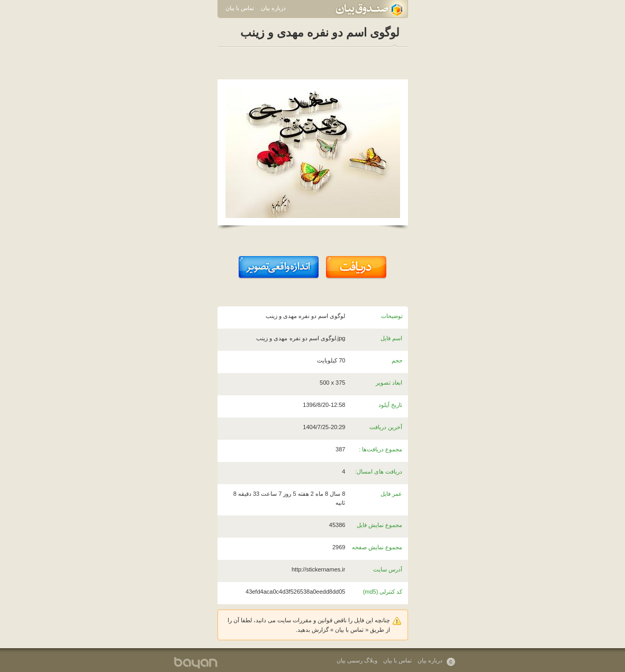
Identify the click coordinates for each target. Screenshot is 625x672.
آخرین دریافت (386, 427)
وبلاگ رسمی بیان (357, 660)
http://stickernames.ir (318, 569)
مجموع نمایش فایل (379, 525)
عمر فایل (391, 494)
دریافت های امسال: (379, 471)
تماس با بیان (240, 8)
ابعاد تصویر (389, 383)
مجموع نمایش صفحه (377, 547)
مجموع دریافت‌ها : (381, 449)
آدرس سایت (388, 569)
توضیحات (392, 316)
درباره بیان (273, 8)
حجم (397, 360)
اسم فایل (391, 338)
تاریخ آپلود (390, 405)
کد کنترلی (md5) (383, 592)
